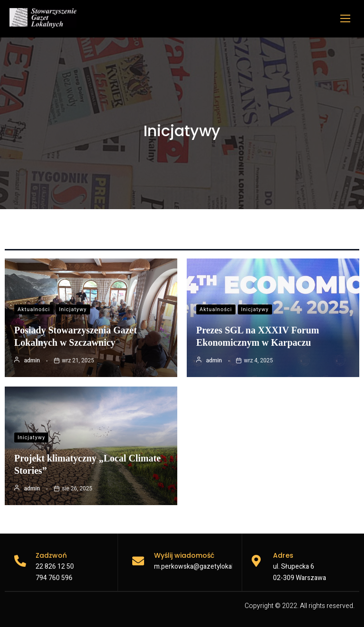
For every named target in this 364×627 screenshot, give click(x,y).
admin (32, 360)
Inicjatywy (73, 309)
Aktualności (34, 309)
